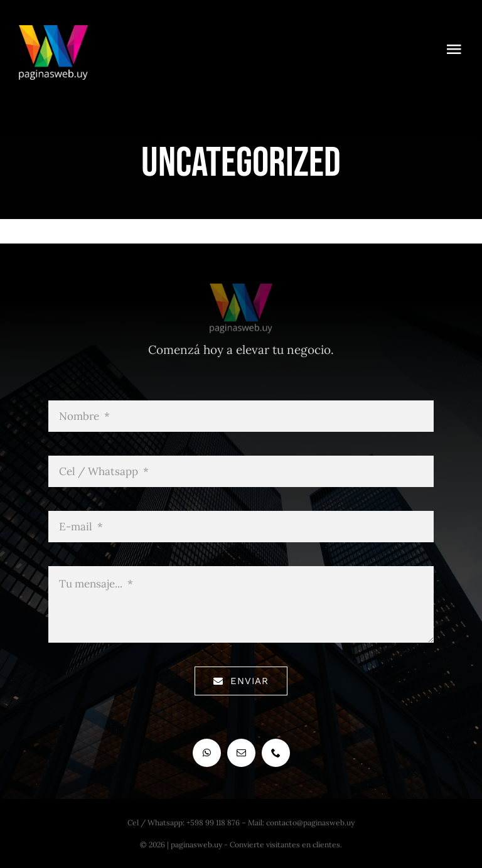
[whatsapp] (207, 753)
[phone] (276, 753)
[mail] (241, 753)
